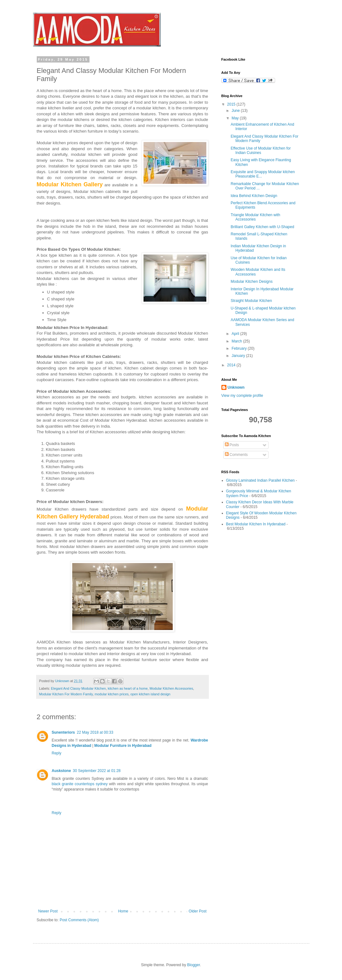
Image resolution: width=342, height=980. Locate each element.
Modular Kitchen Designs (251, 282)
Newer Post (48, 911)
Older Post (198, 911)
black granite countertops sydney (80, 784)
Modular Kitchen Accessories (171, 688)
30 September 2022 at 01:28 (97, 771)
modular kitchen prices (111, 694)
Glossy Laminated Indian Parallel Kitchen (261, 480)
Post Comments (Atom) (79, 920)
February (239, 348)
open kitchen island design (150, 694)
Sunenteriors (63, 732)
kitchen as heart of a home (128, 688)
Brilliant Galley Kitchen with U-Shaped (262, 227)
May (236, 118)
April (236, 334)
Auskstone (61, 771)
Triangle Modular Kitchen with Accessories (255, 217)
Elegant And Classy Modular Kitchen (78, 688)
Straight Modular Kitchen (251, 301)
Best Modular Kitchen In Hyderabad (256, 524)
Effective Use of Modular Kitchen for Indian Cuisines (261, 151)
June (236, 111)
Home (123, 911)
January (239, 356)
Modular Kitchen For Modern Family (66, 694)
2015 (232, 104)
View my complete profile (242, 396)
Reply (57, 753)
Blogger (194, 965)
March (237, 341)
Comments (236, 455)
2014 (232, 365)
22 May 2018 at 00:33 (95, 732)
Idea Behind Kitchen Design (254, 196)
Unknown (236, 387)
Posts (232, 445)
